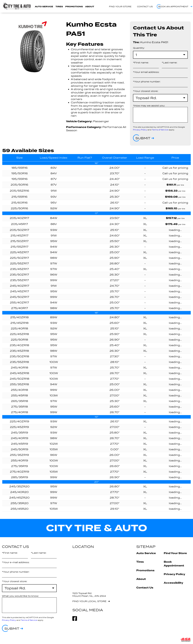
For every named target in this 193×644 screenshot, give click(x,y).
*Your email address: (146, 72)
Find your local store (89, 601)
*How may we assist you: (149, 106)
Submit (143, 138)
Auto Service (44, 7)
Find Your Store (175, 553)
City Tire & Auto (97, 528)
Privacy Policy (140, 130)
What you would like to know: (20, 596)
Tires (59, 7)
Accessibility (173, 583)
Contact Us (145, 588)
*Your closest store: (146, 91)
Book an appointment (173, 6)
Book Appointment (174, 564)
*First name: (141, 63)
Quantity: (139, 48)
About (90, 7)
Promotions (74, 7)
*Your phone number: (147, 82)
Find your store (120, 6)
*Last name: (170, 63)
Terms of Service (160, 130)
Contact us (145, 6)
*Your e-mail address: (16, 562)
